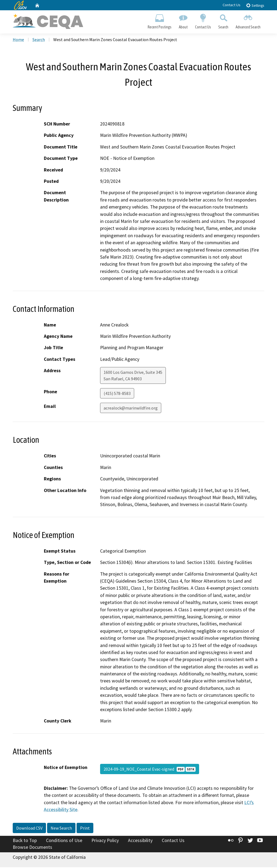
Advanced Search (248, 21)
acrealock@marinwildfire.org (131, 409)
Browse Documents (32, 848)
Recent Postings (159, 21)
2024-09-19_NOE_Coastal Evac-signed (150, 770)
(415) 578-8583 (117, 394)
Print (85, 829)
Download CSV (29, 829)
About (183, 21)
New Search (61, 829)
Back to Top (25, 841)
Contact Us (232, 5)
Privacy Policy (105, 841)
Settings (255, 5)
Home (18, 40)
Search (223, 21)
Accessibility (140, 841)
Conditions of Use (64, 841)
